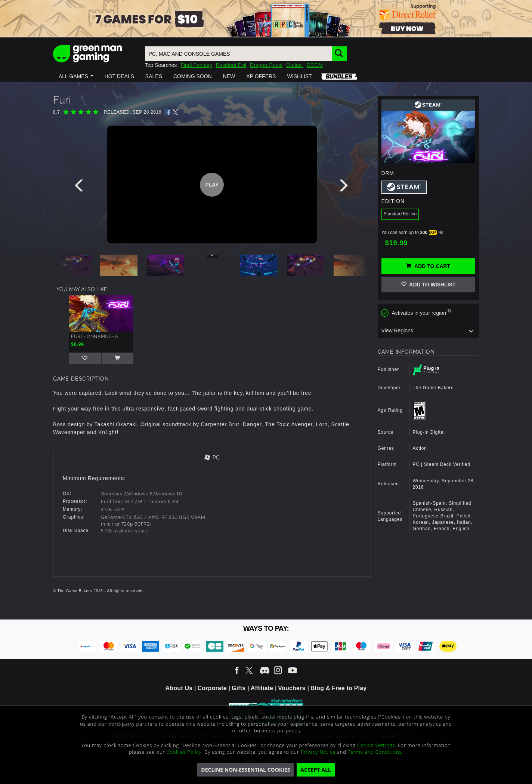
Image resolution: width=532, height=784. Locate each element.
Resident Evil (231, 65)
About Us (179, 688)
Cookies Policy (184, 752)
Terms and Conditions (375, 752)
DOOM (315, 65)
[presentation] (80, 187)
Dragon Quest (266, 65)
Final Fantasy (196, 65)
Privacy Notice (318, 752)
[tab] (212, 458)
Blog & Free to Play (339, 688)
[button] (76, 76)
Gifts (239, 688)
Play (212, 185)
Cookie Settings (376, 745)
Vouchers (292, 688)
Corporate (212, 688)
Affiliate (262, 688)
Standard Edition (400, 214)
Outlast (294, 65)
